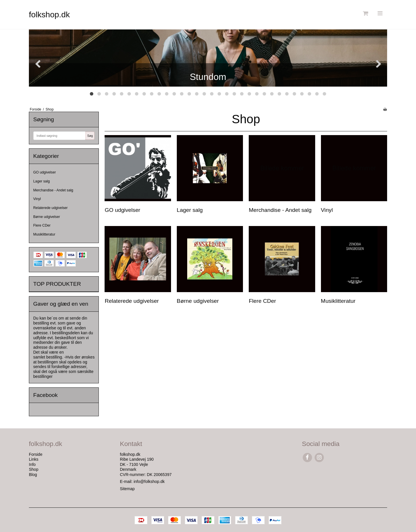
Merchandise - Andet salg (53, 190)
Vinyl (37, 199)
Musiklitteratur (44, 234)
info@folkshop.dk (149, 481)
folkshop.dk (49, 15)
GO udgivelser (44, 172)
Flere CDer (42, 225)
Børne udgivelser (47, 217)
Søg (90, 136)
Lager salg (41, 181)
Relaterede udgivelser (50, 208)
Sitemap (127, 489)
